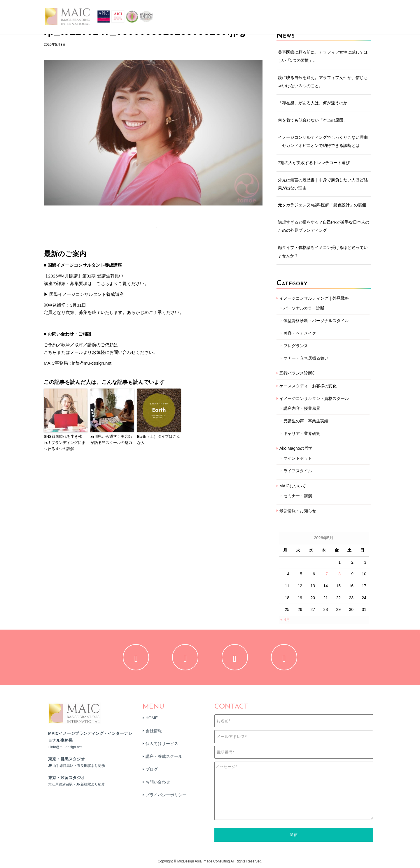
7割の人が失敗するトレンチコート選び (314, 163)
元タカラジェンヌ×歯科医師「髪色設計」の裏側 (322, 205)
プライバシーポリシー (166, 795)
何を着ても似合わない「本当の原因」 (313, 120)
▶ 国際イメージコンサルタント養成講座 (84, 294)
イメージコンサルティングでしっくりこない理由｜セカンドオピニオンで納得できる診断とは (323, 141)
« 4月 (285, 619)
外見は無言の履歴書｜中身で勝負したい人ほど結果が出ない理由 (323, 184)
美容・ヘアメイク (300, 333)
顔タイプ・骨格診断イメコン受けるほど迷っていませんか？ (323, 252)
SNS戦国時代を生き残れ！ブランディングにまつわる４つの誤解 (65, 443)
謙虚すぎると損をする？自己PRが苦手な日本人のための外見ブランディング (324, 226)
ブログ (152, 769)
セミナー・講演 (298, 496)
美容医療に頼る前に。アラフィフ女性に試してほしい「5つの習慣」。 (323, 56)
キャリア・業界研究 (302, 433)
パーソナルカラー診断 (304, 308)
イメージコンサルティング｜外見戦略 (314, 298)
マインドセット (298, 458)
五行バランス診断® (297, 373)
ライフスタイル (298, 471)
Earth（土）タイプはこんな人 (159, 440)
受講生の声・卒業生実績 (306, 421)
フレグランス (296, 346)
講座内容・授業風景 (302, 408)
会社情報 (154, 731)
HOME (152, 718)
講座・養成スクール (164, 756)
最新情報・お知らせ (298, 511)
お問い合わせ (158, 782)
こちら (50, 352)
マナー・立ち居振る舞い (306, 358)
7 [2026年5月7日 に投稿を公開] (327, 574)
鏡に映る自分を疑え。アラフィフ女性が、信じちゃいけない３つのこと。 (323, 82)
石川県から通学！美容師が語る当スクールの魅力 (111, 440)
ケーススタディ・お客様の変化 (308, 386)
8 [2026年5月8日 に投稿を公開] (339, 574)
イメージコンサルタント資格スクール (314, 398)
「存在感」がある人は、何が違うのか (313, 103)
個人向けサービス (162, 744)
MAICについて (293, 486)
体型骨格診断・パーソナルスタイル (316, 321)
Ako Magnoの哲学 (296, 448)
